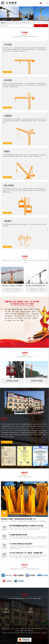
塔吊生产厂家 (27, 635)
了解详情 (7, 442)
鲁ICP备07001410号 (31, 633)
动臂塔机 (18, 23)
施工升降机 (23, 23)
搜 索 (41, 26)
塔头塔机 (13, 23)
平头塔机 (8, 23)
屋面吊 (28, 23)
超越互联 (44, 633)
